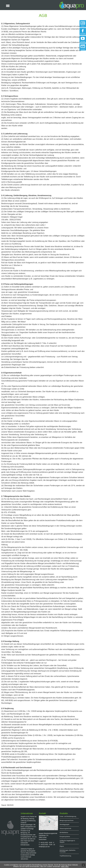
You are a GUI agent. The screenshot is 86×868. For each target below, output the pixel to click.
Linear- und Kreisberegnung (68, 816)
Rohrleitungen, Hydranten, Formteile (68, 851)
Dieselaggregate (64, 824)
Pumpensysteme (65, 837)
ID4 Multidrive (64, 833)
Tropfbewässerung (65, 856)
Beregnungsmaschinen (67, 820)
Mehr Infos (65, 867)
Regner (62, 846)
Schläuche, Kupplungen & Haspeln (67, 841)
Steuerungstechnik (65, 828)
